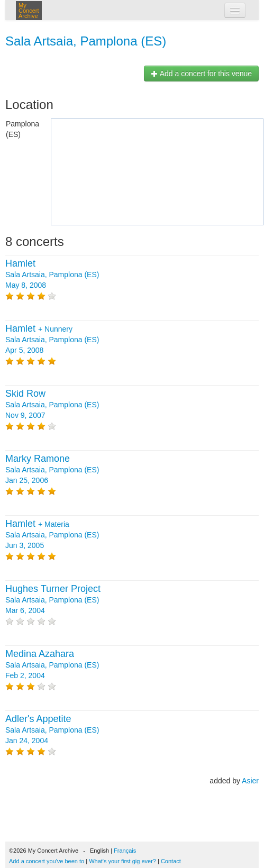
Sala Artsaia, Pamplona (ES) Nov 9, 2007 (52, 405)
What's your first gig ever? (122, 861)
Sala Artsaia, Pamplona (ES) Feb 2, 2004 (52, 665)
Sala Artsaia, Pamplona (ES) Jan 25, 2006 (52, 470)
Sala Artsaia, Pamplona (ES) (86, 41)
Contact (171, 861)
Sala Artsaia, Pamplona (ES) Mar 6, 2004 (53, 600)
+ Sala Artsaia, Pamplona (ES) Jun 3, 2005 (52, 535)
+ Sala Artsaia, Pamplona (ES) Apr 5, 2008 (52, 340)
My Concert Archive (29, 11)
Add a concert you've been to (47, 861)
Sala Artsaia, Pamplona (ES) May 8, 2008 (52, 275)
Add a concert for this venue (201, 74)
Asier (250, 781)
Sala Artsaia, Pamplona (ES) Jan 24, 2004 (52, 730)
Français (125, 851)
